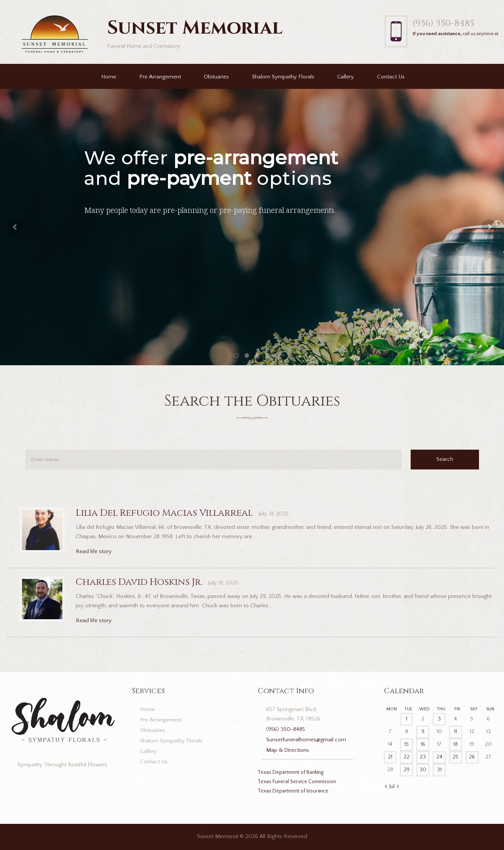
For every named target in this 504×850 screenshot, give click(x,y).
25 (455, 757)
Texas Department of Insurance (293, 791)
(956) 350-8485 (443, 23)
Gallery (346, 77)
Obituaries (216, 77)
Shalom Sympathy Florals (283, 77)
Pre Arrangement (160, 77)
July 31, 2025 (273, 514)
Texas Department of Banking (290, 772)
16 (423, 744)
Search (445, 459)
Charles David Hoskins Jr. (139, 582)
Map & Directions (288, 750)
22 (407, 757)
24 (439, 757)
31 (439, 770)
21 (390, 757)
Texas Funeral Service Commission (297, 782)
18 (455, 744)
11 (455, 731)
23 (423, 757)
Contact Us (391, 77)
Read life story (94, 551)
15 (407, 744)
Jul (392, 786)
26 (472, 757)
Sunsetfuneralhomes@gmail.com (306, 740)
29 (407, 770)
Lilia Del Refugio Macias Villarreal (164, 513)
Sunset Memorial (218, 836)
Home (109, 77)
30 (423, 770)
